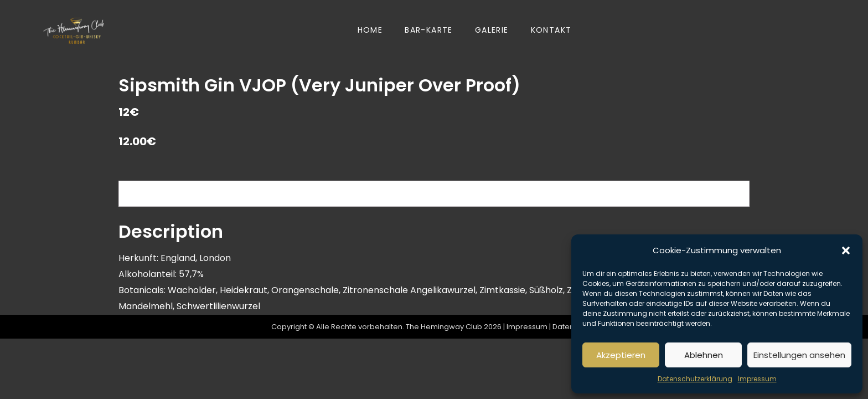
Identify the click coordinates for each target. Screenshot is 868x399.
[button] (846, 250)
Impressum (757, 379)
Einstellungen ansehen (799, 355)
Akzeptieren (621, 355)
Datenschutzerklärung (695, 379)
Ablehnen (704, 355)
